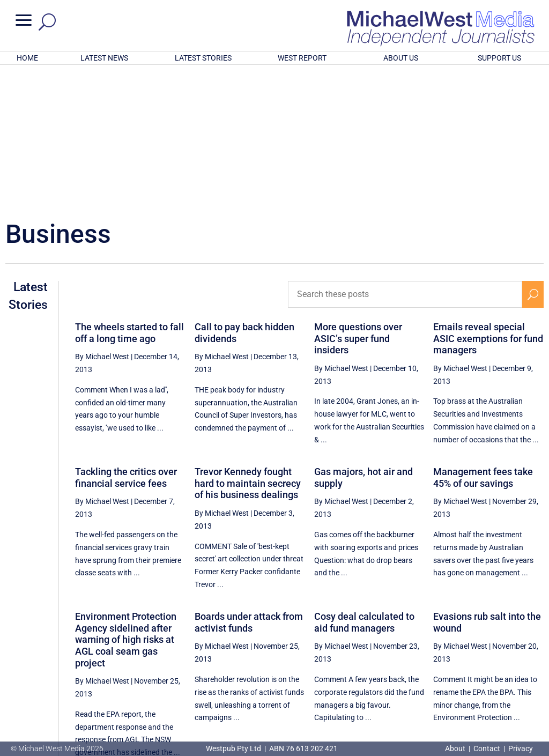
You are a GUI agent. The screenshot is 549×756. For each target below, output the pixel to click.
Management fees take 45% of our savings (483, 337)
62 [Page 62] (399, 657)
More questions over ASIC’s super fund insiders (358, 198)
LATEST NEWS (104, 58)
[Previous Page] (375, 657)
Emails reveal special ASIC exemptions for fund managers (488, 198)
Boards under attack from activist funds (249, 482)
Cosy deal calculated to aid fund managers (364, 482)
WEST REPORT (302, 58)
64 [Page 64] (454, 657)
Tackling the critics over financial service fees (126, 337)
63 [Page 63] (427, 657)
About (456, 748)
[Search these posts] (405, 154)
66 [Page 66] (508, 657)
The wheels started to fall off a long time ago (129, 192)
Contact (487, 748)
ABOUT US (401, 58)
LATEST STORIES (203, 58)
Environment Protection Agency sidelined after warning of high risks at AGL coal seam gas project (126, 499)
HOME (27, 58)
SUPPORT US (499, 58)
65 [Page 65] (481, 657)
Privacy (521, 748)
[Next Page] (533, 657)
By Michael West (102, 216)
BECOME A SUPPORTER (495, 692)
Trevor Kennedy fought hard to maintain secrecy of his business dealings (248, 343)
